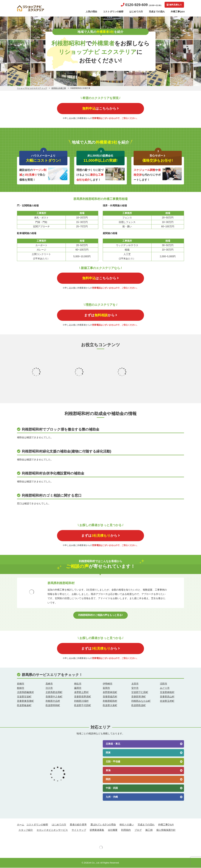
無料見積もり (174, 5)
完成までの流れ (157, 12)
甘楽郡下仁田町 (140, 693)
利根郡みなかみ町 (141, 701)
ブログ (138, 830)
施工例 (149, 830)
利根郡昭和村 (110, 701)
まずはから (101, 315)
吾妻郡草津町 (139, 697)
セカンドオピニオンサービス (52, 830)
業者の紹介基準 (78, 825)
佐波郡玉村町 (167, 701)
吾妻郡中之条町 (54, 697)
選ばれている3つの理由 (103, 825)
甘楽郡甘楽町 (24, 697)
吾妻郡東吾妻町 (25, 701)
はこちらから (100, 108)
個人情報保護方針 (166, 830)
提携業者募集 (97, 830)
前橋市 (21, 684)
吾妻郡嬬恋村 (110, 697)
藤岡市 (78, 688)
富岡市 (106, 688)
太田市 (135, 684)
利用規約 (126, 830)
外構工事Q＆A (166, 825)
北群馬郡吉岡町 (54, 693)
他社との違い (127, 825)
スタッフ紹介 (26, 830)
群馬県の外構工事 (59, 88)
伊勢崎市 (108, 684)
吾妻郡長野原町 (83, 697)
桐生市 (78, 684)
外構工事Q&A (178, 12)
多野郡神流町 (110, 693)
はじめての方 (136, 12)
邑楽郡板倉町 (24, 706)
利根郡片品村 (53, 701)
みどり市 (165, 688)
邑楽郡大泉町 (110, 706)
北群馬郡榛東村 (25, 693)
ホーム (21, 825)
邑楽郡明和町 (53, 706)
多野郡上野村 (81, 693)
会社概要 (113, 830)
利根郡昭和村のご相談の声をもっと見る (100, 615)
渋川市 (49, 688)
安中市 (135, 688)
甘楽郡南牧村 (167, 693)
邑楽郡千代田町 (83, 706)
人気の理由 (91, 12)
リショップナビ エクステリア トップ (32, 88)
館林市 (21, 688)
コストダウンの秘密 (113, 12)
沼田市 (164, 684)
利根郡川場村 (81, 701)
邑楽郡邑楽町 (139, 706)
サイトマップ (79, 830)
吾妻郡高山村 (167, 697)
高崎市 (49, 684)
